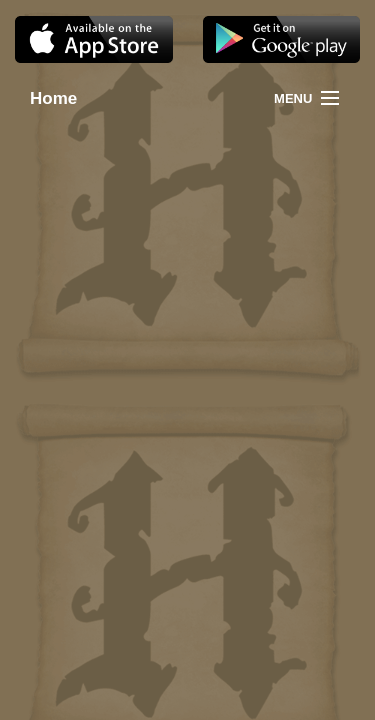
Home (37, 98)
